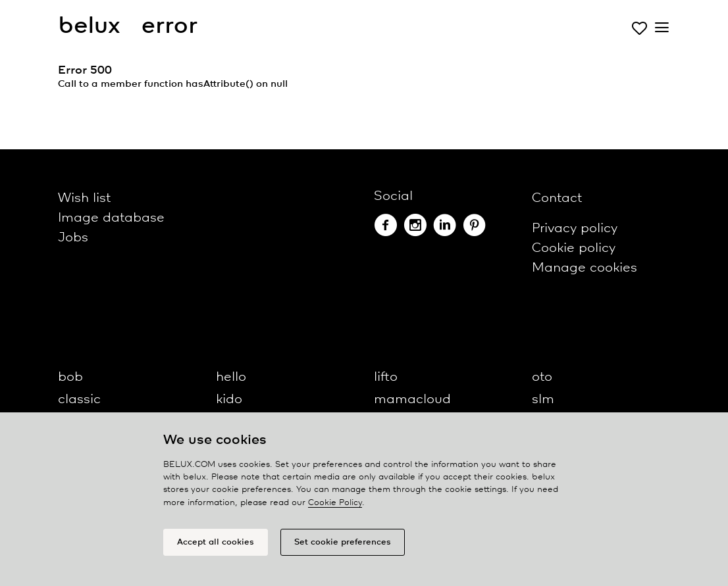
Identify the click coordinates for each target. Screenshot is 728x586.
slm (543, 400)
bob (70, 377)
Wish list (84, 198)
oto (542, 377)
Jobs (73, 238)
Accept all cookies (216, 542)
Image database (111, 218)
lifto (386, 377)
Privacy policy (575, 229)
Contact (557, 198)
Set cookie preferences (343, 542)
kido (229, 400)
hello (231, 377)
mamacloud (412, 400)
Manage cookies (585, 268)
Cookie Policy (335, 503)
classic (79, 400)
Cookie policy (574, 248)
